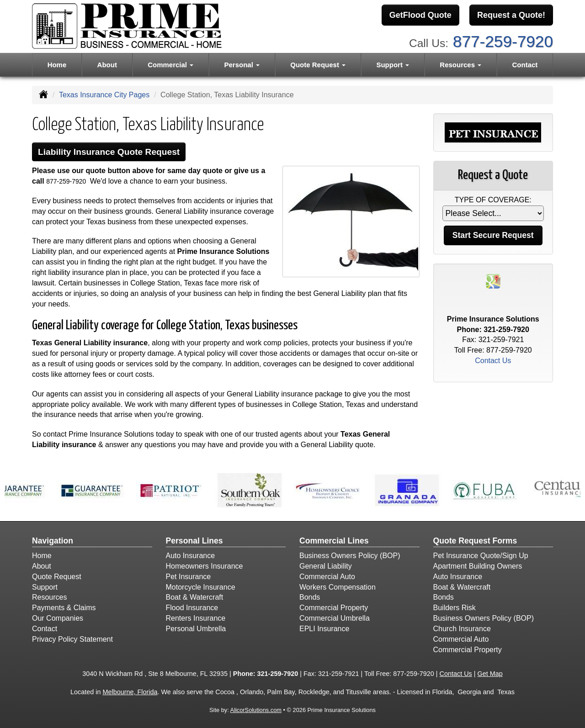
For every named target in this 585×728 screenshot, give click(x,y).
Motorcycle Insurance (201, 587)
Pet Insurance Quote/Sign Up (481, 556)
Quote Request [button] (318, 65)
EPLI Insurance (324, 629)
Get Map (490, 674)
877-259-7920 (503, 41)
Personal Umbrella (196, 629)
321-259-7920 (506, 330)
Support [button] (393, 65)
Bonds (310, 597)
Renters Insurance (196, 618)
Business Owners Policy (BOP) (350, 556)
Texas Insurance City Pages (104, 95)
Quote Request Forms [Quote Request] (475, 541)
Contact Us (493, 361)
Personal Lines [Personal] (194, 541)
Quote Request (57, 577)
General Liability (326, 566)
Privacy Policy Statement (72, 639)
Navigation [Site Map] (53, 541)
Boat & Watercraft (195, 597)
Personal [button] (242, 65)
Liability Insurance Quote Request (109, 152)
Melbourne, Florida (130, 692)
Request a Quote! (511, 15)
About (107, 65)
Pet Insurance (189, 577)
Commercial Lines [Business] (334, 541)
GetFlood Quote (420, 15)
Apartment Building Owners (478, 566)
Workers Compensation (338, 587)
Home (57, 65)
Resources (49, 597)
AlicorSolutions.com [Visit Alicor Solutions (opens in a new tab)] (256, 710)
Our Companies (58, 618)
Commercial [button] (170, 65)
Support (45, 587)
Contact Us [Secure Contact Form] (456, 674)
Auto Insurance (191, 556)
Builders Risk (455, 608)
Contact (525, 65)
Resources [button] (460, 65)
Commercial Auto (327, 577)
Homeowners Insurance (205, 566)
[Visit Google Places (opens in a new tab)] (493, 281)
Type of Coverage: (493, 200)
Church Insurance (462, 629)
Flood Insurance (192, 608)
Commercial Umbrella (335, 618)
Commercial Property (334, 608)
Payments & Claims (64, 608)
